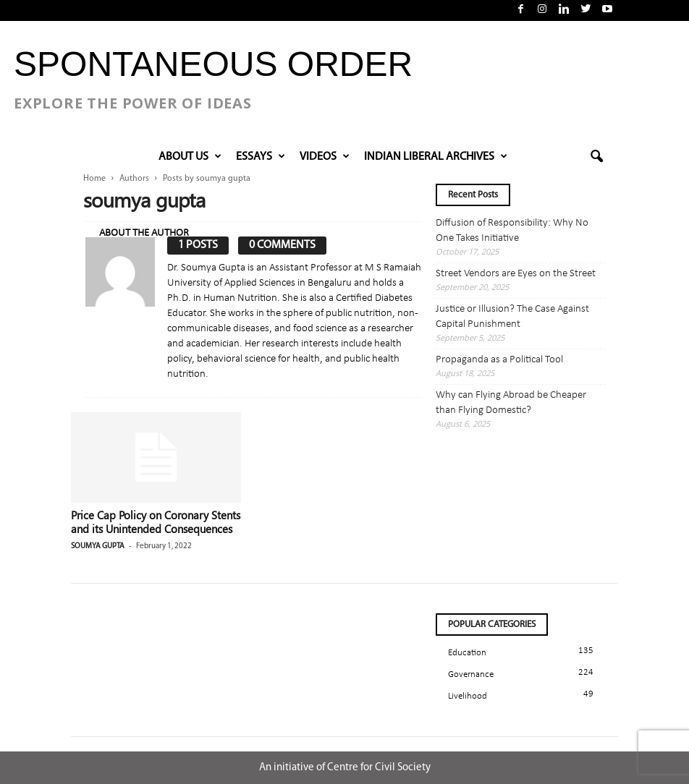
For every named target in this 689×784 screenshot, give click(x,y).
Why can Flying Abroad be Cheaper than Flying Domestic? (511, 403)
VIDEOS (325, 157)
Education (467, 653)
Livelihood (468, 696)
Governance (471, 674)
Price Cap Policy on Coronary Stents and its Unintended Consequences (156, 522)
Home (94, 179)
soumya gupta (98, 546)
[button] (596, 157)
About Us (190, 157)
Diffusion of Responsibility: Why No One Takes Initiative (512, 231)
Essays (261, 157)
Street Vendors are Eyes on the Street (516, 274)
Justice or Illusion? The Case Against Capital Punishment (512, 317)
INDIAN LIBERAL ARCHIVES (436, 157)
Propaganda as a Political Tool (499, 360)
